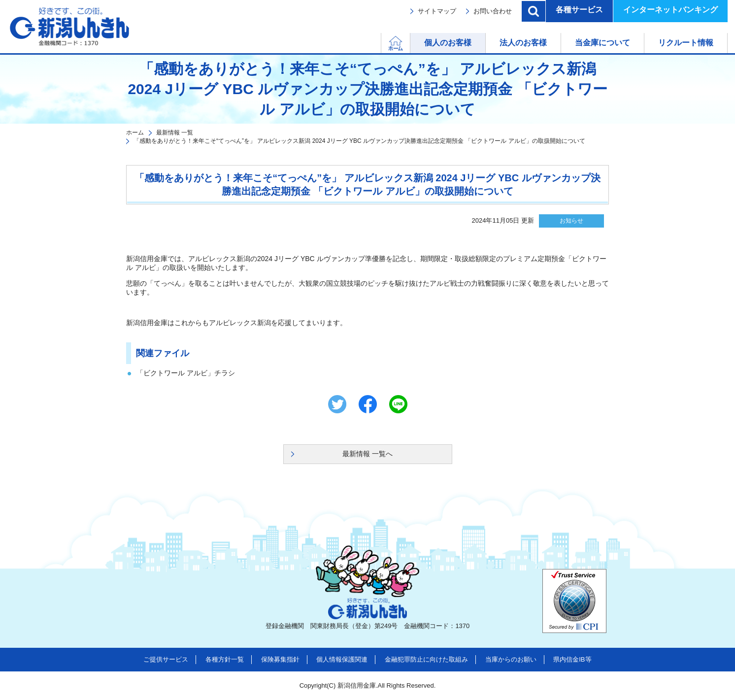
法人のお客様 (523, 43)
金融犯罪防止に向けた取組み (426, 659)
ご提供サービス (166, 659)
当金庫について (602, 43)
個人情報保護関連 (342, 659)
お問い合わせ (493, 11)
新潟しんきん (69, 27)
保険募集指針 (280, 659)
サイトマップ (437, 11)
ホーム (410, 43)
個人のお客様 (448, 43)
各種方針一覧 (225, 659)
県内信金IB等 (572, 659)
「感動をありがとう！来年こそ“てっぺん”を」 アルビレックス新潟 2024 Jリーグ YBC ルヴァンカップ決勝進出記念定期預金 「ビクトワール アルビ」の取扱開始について (359, 141)
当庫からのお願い (511, 659)
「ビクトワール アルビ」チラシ (186, 373)
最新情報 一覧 (175, 133)
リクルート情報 (686, 43)
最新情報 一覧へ (367, 454)
